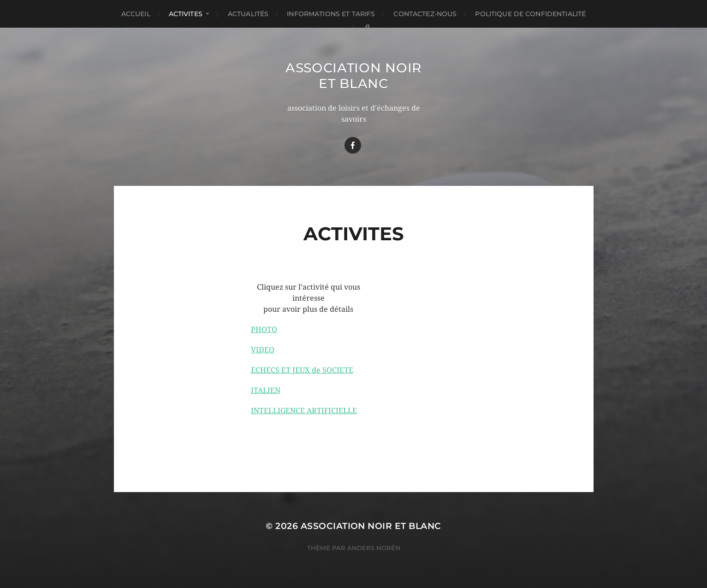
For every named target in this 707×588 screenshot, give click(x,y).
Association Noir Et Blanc (353, 76)
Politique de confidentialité (530, 14)
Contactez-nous (425, 14)
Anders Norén (374, 548)
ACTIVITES (186, 14)
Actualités (248, 14)
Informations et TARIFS (331, 14)
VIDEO (263, 350)
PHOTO (264, 330)
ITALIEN (266, 390)
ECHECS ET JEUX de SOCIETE (302, 370)
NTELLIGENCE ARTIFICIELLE (305, 411)
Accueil (136, 14)
